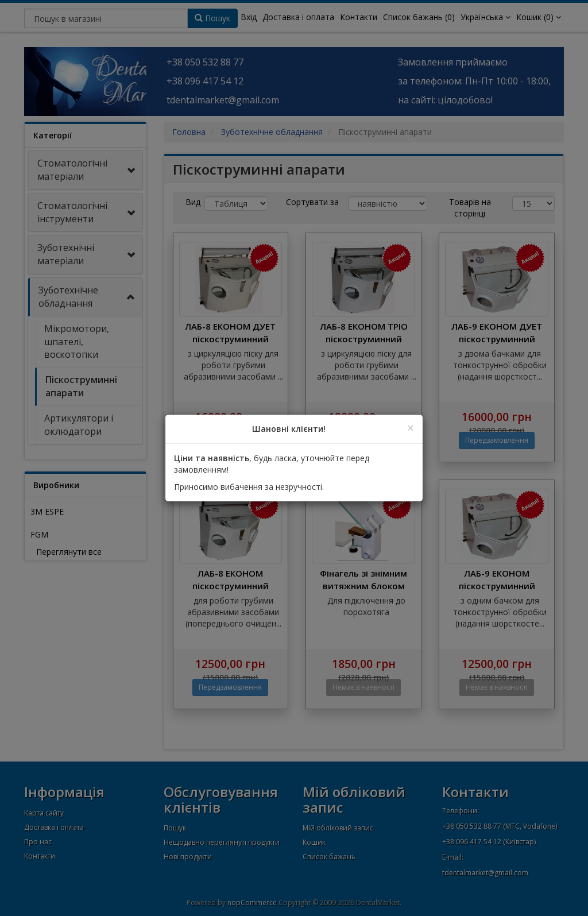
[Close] (411, 428)
